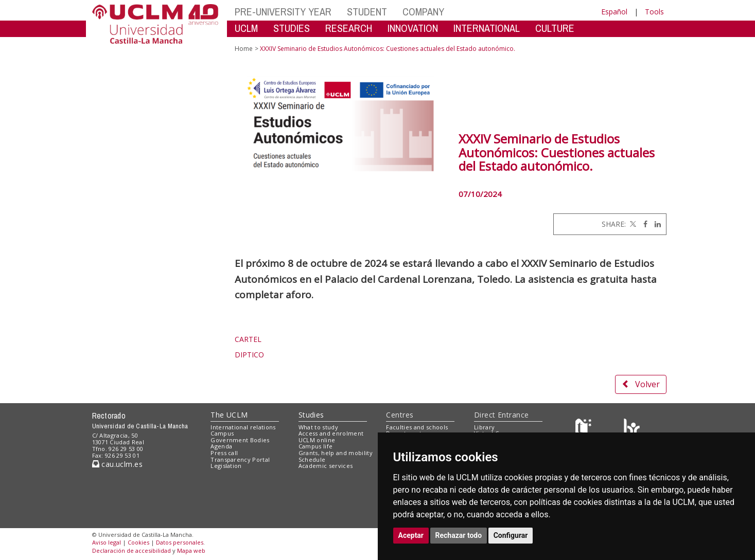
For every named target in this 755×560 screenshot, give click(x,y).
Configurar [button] (511, 535)
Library (484, 427)
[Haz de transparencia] (585, 429)
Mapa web (191, 550)
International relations (243, 427)
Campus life (316, 446)
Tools (654, 12)
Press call (224, 453)
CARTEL (248, 339)
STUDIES (292, 28)
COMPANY (423, 12)
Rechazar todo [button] (459, 535)
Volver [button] (641, 384)
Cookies (138, 542)
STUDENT (367, 12)
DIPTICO (249, 355)
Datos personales (180, 542)
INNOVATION (413, 28)
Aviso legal (107, 542)
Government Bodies (240, 440)
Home (244, 49)
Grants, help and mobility (336, 453)
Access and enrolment (331, 433)
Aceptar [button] (411, 535)
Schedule (312, 459)
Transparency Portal (240, 459)
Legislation (226, 466)
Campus (222, 433)
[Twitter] (632, 224)
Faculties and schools (417, 427)
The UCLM (229, 415)
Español (614, 12)
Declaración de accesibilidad (131, 550)
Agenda (221, 446)
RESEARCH (349, 28)
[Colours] (632, 429)
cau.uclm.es (117, 464)
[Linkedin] (655, 224)
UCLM (246, 28)
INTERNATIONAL (487, 28)
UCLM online (317, 440)
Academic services (326, 466)
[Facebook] (643, 224)
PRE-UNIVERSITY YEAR (283, 12)
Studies (311, 415)
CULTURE (555, 28)
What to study (318, 427)
